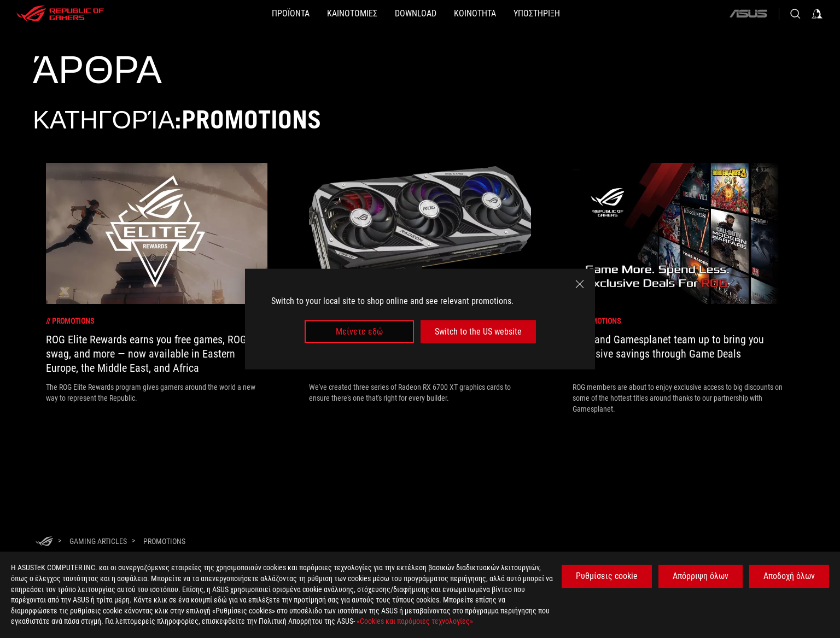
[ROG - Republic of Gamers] (60, 14)
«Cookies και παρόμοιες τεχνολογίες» (415, 621)
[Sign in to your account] (817, 14)
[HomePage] (44, 542)
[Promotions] (164, 541)
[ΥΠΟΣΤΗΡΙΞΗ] (572, 14)
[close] (580, 284)
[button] (256, 14)
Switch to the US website (478, 332)
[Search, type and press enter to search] (795, 14)
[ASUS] (748, 14)
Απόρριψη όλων (701, 576)
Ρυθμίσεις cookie (607, 576)
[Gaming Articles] (98, 541)
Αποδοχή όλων (789, 576)
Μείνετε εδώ (359, 332)
